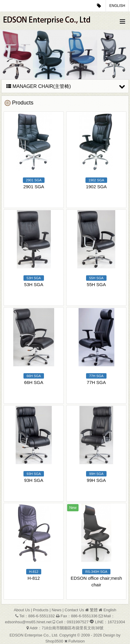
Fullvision (76, 641)
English (117, 6)
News (57, 610)
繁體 (94, 610)
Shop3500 (54, 641)
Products (41, 610)
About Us (22, 610)
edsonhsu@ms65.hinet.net (28, 622)
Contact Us (74, 610)
